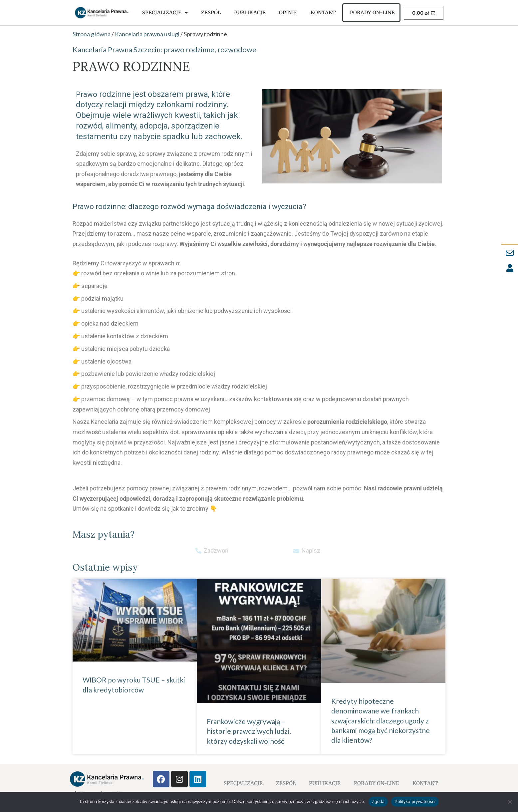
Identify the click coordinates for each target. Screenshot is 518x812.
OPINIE (288, 12)
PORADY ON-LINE (372, 12)
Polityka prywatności (415, 802)
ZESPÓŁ (211, 12)
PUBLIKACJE (250, 12)
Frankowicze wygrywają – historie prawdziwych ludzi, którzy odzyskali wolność (249, 731)
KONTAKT (323, 12)
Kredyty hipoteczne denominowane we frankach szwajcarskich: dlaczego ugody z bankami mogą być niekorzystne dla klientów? (381, 721)
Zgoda (378, 802)
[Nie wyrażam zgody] (510, 802)
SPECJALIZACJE (165, 13)
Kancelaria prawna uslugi (147, 34)
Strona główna (92, 34)
